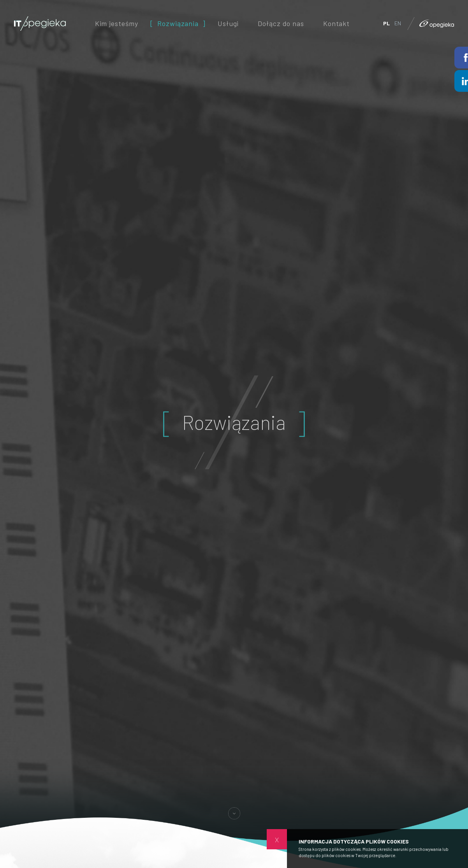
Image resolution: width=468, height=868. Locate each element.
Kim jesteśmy (117, 23)
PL (386, 23)
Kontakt (336, 23)
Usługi (228, 23)
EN (398, 23)
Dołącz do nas (281, 23)
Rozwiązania (178, 23)
